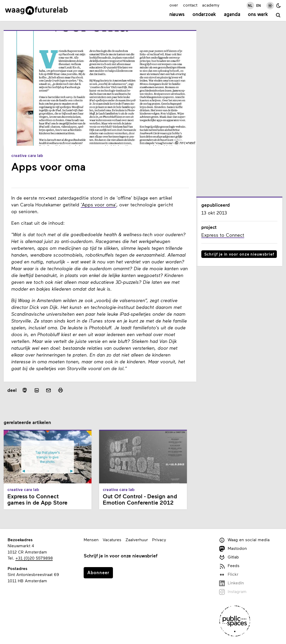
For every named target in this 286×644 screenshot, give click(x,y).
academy (211, 5)
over (174, 5)
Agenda (232, 15)
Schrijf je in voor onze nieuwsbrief (239, 254)
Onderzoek (204, 15)
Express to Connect (223, 235)
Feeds (229, 566)
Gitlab (229, 557)
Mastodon (233, 549)
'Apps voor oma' (99, 205)
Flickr (229, 575)
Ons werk (258, 15)
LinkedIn (231, 583)
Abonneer (98, 572)
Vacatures (112, 540)
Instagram (233, 592)
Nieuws (177, 15)
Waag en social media (244, 540)
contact (190, 5)
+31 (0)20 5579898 (34, 558)
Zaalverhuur (137, 540)
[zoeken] (278, 15)
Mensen (91, 540)
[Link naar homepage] (36, 10)
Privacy (159, 540)
